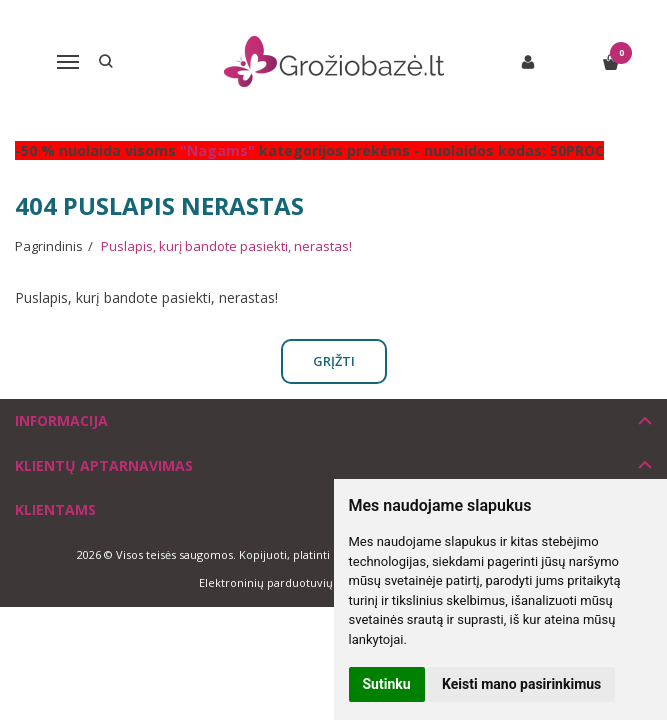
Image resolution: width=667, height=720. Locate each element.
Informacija (61, 420)
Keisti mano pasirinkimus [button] (521, 684)
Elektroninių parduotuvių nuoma (286, 582)
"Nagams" (217, 150)
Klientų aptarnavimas (104, 465)
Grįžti (334, 361)
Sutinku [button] (387, 684)
